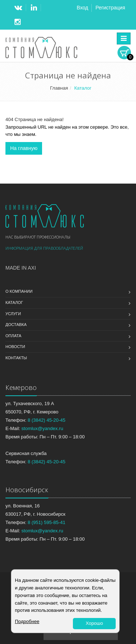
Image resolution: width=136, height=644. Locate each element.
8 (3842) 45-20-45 (46, 420)
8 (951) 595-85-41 (46, 522)
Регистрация (110, 8)
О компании (19, 291)
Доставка (16, 325)
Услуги (13, 314)
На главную (24, 148)
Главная (59, 88)
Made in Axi (21, 268)
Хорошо (94, 623)
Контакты (16, 358)
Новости (15, 347)
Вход (82, 8)
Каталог (14, 302)
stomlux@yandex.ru (42, 428)
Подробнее (27, 621)
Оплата (13, 336)
